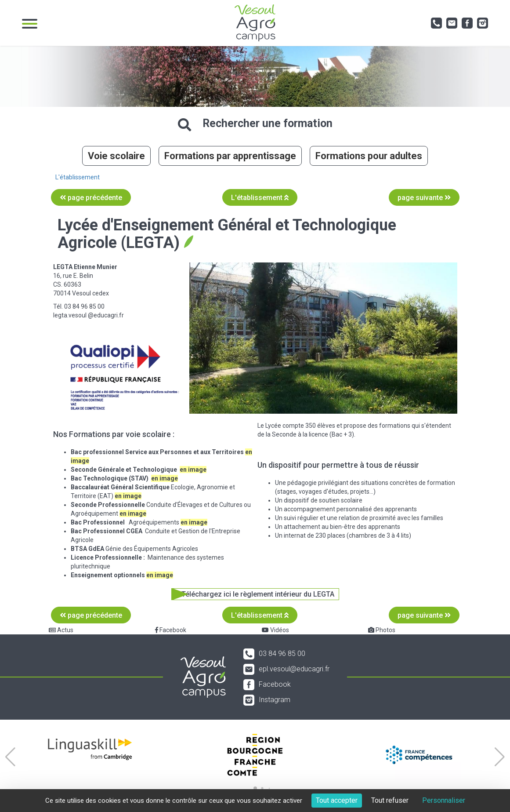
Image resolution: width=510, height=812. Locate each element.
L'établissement (78, 177)
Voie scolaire (116, 156)
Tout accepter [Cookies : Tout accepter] (337, 800)
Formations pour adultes (369, 156)
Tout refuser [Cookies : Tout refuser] (390, 800)
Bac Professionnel (98, 522)
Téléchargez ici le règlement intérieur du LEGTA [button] (258, 594)
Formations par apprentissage (230, 156)
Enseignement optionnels (109, 575)
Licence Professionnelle (106, 557)
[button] (10, 757)
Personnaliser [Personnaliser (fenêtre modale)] (444, 800)
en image (133, 513)
